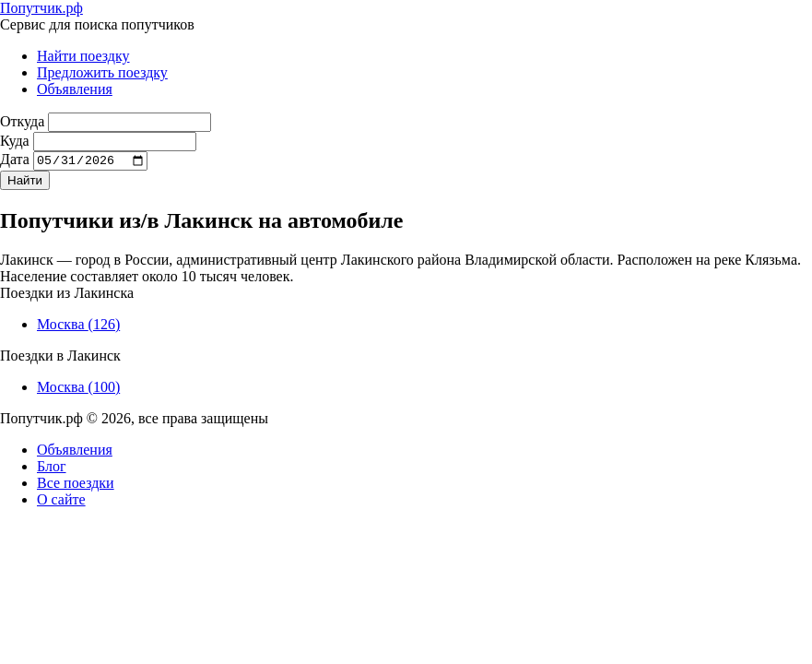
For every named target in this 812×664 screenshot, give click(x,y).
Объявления (75, 89)
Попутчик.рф (41, 8)
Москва (78, 327)
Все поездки (76, 486)
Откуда (22, 121)
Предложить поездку (102, 72)
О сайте (61, 502)
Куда (15, 141)
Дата (15, 162)
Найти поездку (83, 56)
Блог (52, 469)
